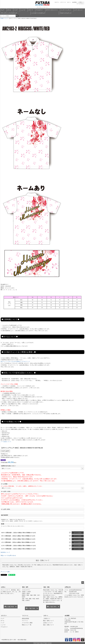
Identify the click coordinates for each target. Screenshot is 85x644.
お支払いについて (48, 623)
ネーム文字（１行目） (6, 492)
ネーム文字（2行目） (6, 509)
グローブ (31, 10)
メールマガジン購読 (27, 623)
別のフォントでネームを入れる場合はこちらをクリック (15, 361)
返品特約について (5, 552)
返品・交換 (46, 587)
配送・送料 (25, 587)
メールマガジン (81, 4)
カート (69, 2)
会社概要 (67, 616)
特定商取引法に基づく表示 (9, 640)
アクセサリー (39, 10)
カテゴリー (4, 616)
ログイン (57, 2)
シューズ (23, 10)
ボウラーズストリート (52, 10)
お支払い (3, 587)
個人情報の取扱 (22, 640)
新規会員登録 (25, 619)
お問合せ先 (68, 587)
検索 (17, 16)
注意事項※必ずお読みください (9, 466)
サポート (46, 616)
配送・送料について (48, 621)
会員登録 (75, 2)
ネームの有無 (5, 484)
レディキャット (78, 10)
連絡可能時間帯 (5, 515)
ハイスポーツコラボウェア (38, 13)
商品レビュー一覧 (27, 625)
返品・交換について (48, 625)
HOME (2, 18)
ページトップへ (83, 583)
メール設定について (6, 442)
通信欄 (3, 524)
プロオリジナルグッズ (65, 13)
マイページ (64, 2)
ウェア (3, 10)
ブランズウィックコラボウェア (9, 13)
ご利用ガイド (81, 2)
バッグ (16, 10)
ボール (9, 10)
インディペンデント (66, 10)
